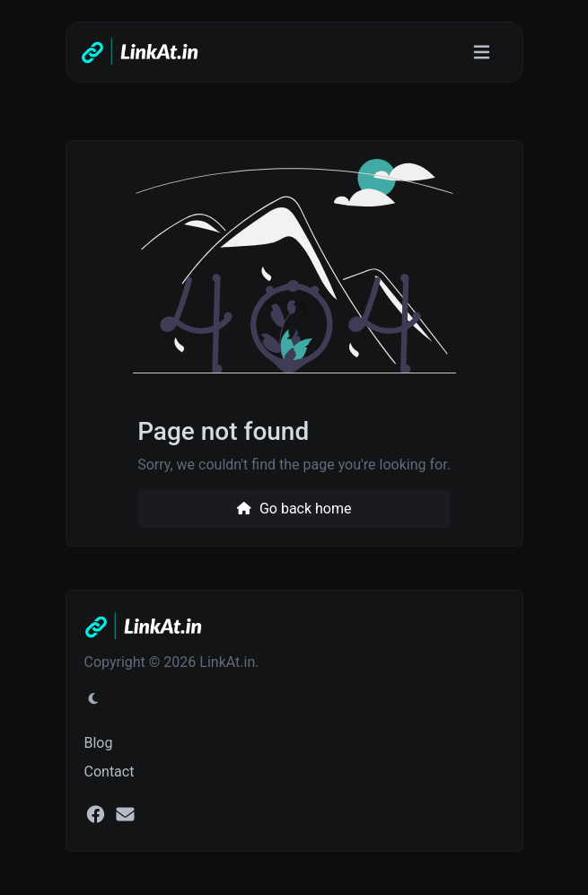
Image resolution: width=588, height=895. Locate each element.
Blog (99, 743)
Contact (110, 772)
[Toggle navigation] (482, 53)
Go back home (294, 509)
